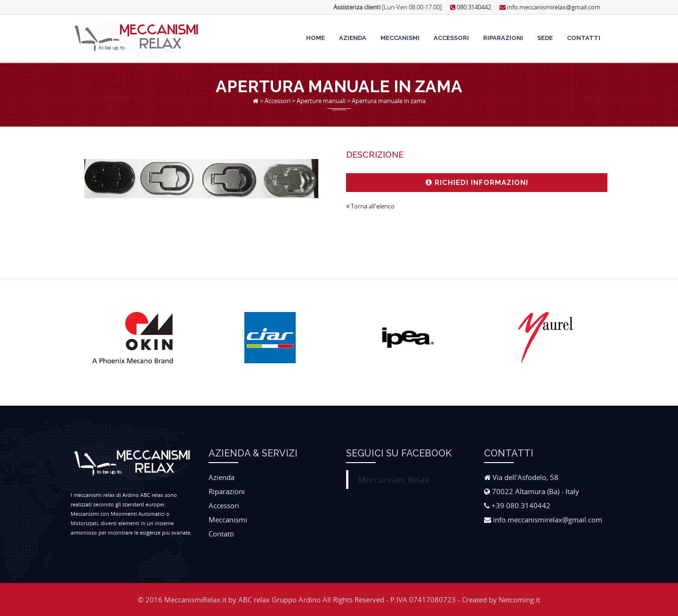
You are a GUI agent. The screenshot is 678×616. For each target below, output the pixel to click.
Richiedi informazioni (477, 183)
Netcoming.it (519, 600)
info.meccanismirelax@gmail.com (550, 7)
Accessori (451, 38)
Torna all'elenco (370, 206)
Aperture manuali (321, 101)
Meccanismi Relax (393, 480)
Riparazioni (503, 38)
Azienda (353, 38)
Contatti (584, 38)
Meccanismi (400, 38)
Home (315, 38)
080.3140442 (471, 7)
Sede (545, 38)
